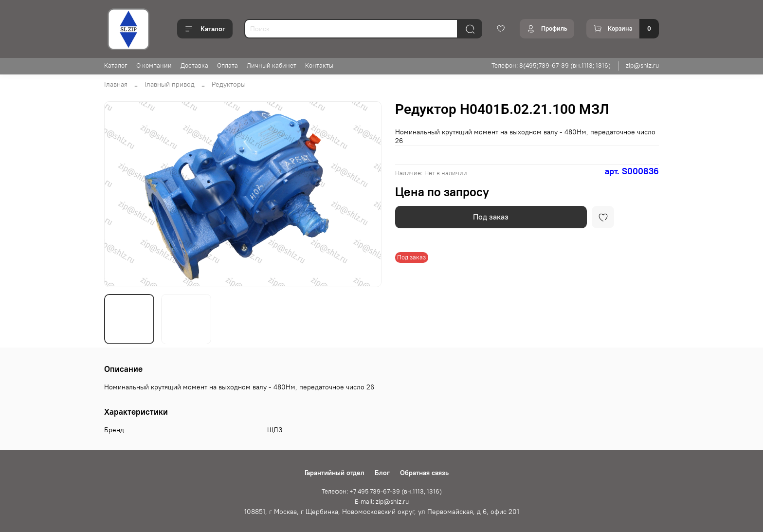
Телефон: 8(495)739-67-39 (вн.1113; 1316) (551, 65)
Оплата (227, 65)
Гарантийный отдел (335, 473)
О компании (154, 65)
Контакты (319, 65)
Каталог (205, 29)
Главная (116, 84)
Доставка (194, 65)
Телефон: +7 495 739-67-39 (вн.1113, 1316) (382, 491)
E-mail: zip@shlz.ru (382, 502)
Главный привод (170, 84)
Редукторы (229, 84)
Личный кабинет (272, 65)
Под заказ (491, 217)
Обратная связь (424, 473)
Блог (382, 473)
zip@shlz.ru (642, 65)
